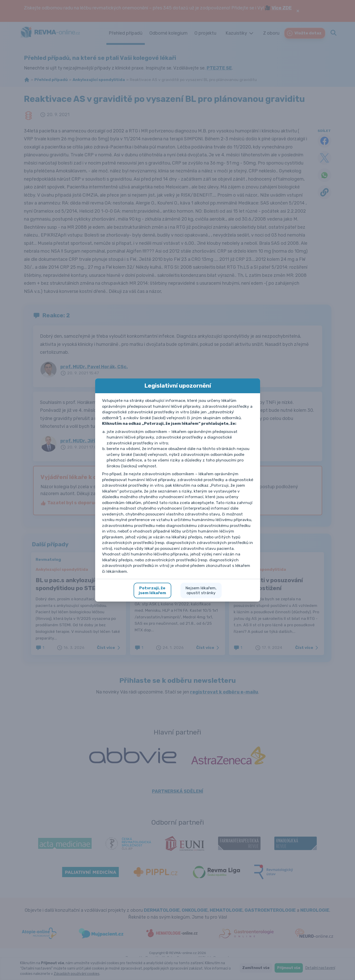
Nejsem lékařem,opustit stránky (201, 590)
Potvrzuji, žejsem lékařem (152, 590)
